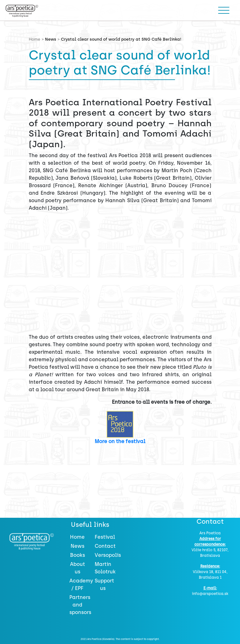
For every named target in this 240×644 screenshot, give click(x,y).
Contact (105, 546)
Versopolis (108, 555)
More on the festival (120, 441)
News (51, 39)
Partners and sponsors (80, 605)
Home (77, 537)
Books (77, 555)
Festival (105, 537)
